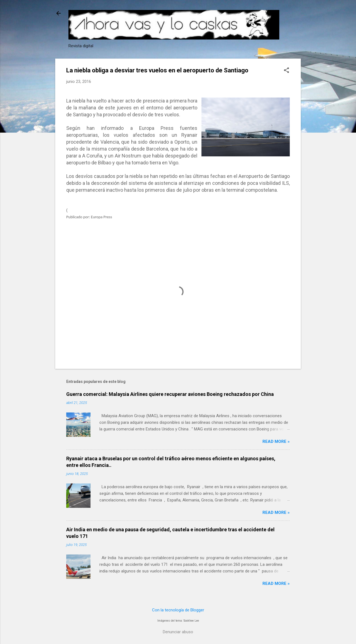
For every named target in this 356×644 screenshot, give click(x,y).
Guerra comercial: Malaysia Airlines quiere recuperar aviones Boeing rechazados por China (170, 394)
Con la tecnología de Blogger (178, 610)
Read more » (276, 441)
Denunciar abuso (178, 632)
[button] (286, 71)
